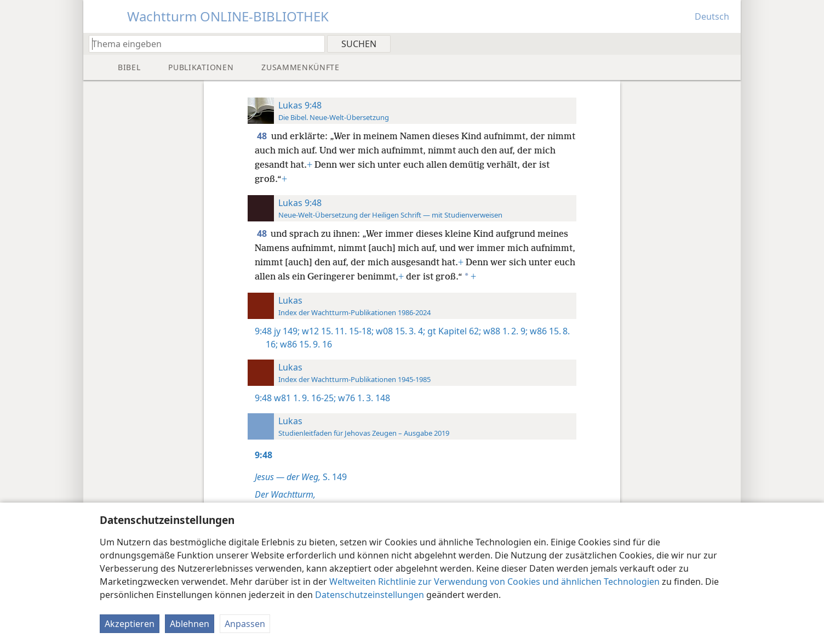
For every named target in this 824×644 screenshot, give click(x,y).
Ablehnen (190, 624)
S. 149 (301, 477)
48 (263, 136)
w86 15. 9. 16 (305, 344)
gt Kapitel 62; (453, 331)
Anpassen (245, 624)
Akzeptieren (130, 624)
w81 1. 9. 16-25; (305, 398)
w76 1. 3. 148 (363, 398)
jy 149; (287, 331)
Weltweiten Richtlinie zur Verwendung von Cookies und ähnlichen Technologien (494, 582)
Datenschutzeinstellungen (370, 595)
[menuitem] (728, 43)
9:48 (263, 331)
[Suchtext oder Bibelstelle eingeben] (202, 44)
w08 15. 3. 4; (399, 331)
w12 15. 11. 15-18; (337, 331)
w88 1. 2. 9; (504, 331)
